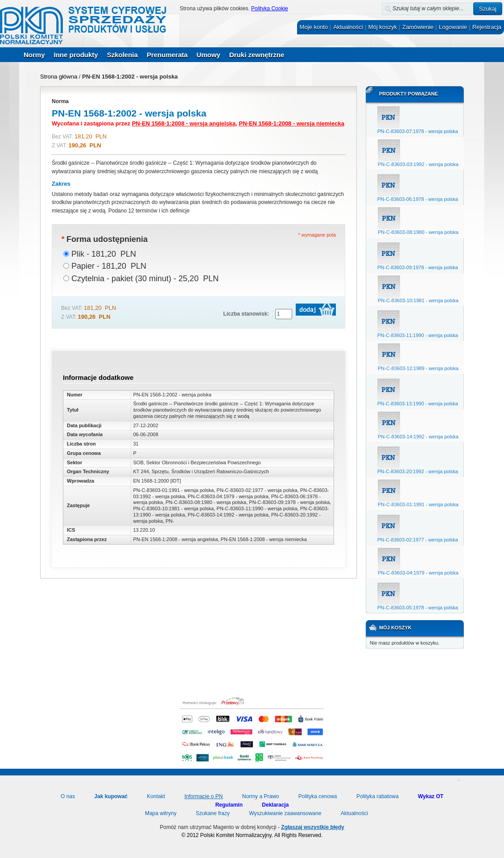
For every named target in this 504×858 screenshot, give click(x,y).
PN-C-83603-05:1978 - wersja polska (418, 608)
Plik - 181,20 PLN (104, 254)
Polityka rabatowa (378, 796)
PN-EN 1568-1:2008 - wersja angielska (184, 123)
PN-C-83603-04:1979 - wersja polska (418, 573)
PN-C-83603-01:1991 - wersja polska (418, 504)
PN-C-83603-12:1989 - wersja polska (418, 368)
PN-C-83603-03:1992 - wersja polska (418, 164)
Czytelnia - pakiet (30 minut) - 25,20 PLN (145, 279)
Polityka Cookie (270, 8)
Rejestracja (487, 27)
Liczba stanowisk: (246, 314)
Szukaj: (377, 7)
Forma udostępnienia (104, 239)
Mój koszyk (383, 27)
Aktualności (348, 27)
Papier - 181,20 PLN (109, 266)
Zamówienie (418, 27)
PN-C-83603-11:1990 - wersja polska (418, 335)
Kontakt (156, 796)
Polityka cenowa (318, 796)
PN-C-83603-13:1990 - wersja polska (418, 404)
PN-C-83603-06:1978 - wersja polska (418, 199)
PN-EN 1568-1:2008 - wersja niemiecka (292, 123)
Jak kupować (111, 796)
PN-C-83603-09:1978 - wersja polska (418, 267)
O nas (68, 796)
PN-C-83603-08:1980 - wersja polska (418, 232)
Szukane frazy (213, 813)
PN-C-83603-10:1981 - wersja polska (418, 300)
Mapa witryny (161, 813)
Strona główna (59, 77)
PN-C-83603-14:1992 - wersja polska (418, 437)
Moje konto (314, 27)
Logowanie (453, 27)
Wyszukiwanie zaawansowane (285, 813)
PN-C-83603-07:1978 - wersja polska (418, 131)
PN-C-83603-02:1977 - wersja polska (418, 540)
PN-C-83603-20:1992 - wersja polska (418, 471)
